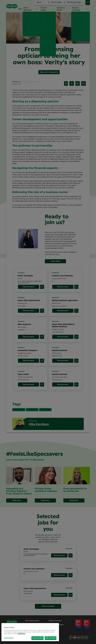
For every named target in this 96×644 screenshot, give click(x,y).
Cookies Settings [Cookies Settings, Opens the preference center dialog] (9, 638)
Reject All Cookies (51, 638)
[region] (30, 632)
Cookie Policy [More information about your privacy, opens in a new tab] (21, 634)
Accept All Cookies (37, 638)
